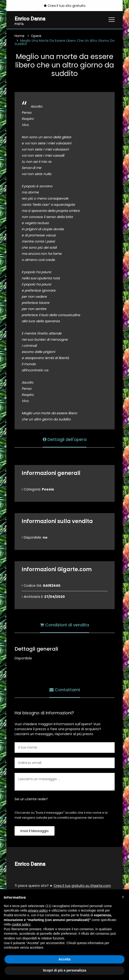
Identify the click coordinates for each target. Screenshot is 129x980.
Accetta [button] (64, 959)
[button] (123, 897)
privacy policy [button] (38, 910)
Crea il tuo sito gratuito (65, 6)
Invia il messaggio (35, 831)
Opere (36, 36)
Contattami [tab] (65, 690)
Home (20, 36)
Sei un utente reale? (31, 799)
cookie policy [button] (21, 924)
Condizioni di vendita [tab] (64, 625)
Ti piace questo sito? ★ (63, 886)
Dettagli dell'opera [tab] (65, 439)
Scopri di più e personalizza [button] (64, 970)
